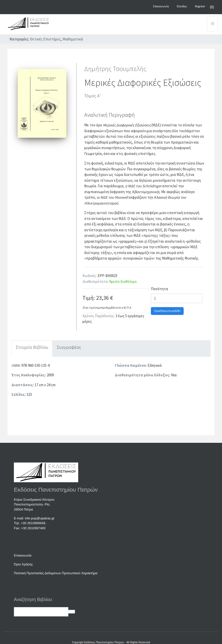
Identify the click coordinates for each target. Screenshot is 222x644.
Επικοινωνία (23, 555)
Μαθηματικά (73, 39)
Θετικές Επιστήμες (45, 39)
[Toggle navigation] (213, 24)
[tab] (32, 348)
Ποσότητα (159, 289)
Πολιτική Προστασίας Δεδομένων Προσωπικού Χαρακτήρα (56, 573)
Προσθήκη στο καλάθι (167, 311)
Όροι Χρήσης (23, 564)
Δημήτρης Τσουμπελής (115, 69)
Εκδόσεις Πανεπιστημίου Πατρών (104, 642)
